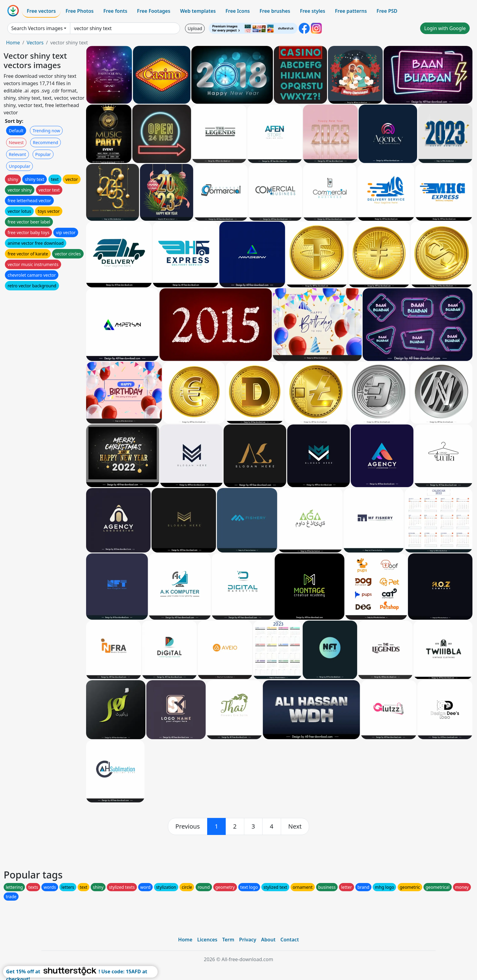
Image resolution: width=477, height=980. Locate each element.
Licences (207, 940)
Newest (16, 142)
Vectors (35, 43)
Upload (195, 28)
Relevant (17, 154)
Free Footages (154, 11)
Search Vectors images (37, 28)
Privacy (248, 940)
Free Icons (238, 11)
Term (228, 940)
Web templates (198, 11)
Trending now (46, 131)
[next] (295, 826)
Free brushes (275, 11)
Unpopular (19, 166)
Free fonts (115, 11)
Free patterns (351, 11)
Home (13, 43)
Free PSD (387, 11)
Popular (43, 154)
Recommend (45, 142)
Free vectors (41, 11)
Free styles (313, 11)
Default (16, 131)
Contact (290, 940)
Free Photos (79, 11)
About (268, 940)
